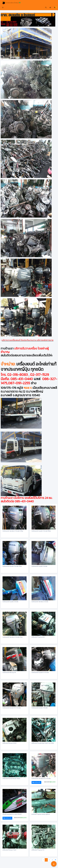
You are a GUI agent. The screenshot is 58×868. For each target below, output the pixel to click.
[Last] (55, 860)
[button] (3, 8)
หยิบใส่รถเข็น (36, 782)
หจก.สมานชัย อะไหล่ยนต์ (11, 3)
